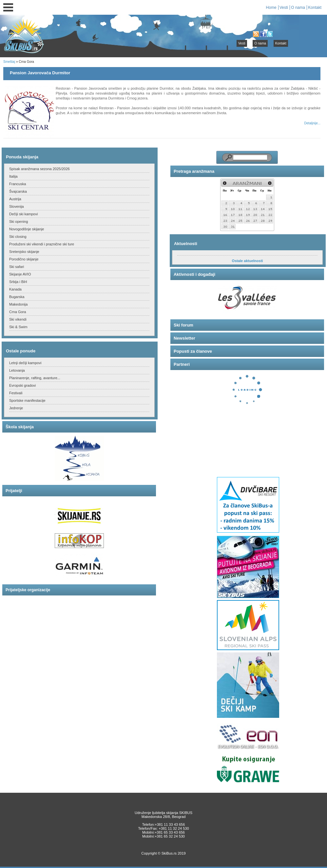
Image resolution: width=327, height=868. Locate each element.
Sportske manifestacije (27, 400)
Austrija (15, 199)
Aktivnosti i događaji (194, 274)
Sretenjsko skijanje (24, 252)
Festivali (16, 393)
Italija (13, 176)
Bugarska (17, 297)
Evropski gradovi (22, 385)
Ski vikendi (18, 319)
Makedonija (18, 304)
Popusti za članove (193, 351)
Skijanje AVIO (20, 274)
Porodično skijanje (24, 259)
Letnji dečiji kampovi (25, 363)
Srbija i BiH (18, 282)
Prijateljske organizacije (28, 590)
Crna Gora (18, 312)
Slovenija (17, 206)
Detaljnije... (312, 123)
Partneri (182, 364)
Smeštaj (9, 62)
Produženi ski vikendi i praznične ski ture (42, 244)
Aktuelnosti (186, 244)
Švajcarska (18, 191)
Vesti (284, 8)
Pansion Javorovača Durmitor (40, 73)
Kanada (15, 289)
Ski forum (183, 325)
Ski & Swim (18, 327)
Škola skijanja (20, 427)
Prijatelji (14, 491)
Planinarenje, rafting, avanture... (35, 378)
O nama (298, 8)
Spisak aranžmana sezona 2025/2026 (39, 169)
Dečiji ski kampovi (23, 214)
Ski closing (18, 237)
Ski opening (19, 221)
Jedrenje (16, 408)
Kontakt (315, 8)
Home (271, 8)
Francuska (18, 184)
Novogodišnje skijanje (27, 229)
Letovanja (17, 370)
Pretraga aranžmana (194, 171)
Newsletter (184, 338)
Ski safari (17, 267)
